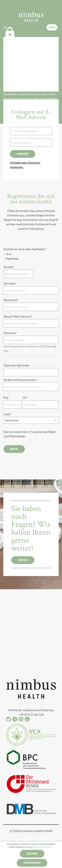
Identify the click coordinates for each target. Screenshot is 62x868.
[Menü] (5, 27)
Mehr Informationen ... (44, 847)
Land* (7, 414)
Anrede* (9, 267)
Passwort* (10, 333)
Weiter (14, 449)
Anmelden (23, 154)
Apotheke (12, 258)
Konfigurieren (32, 863)
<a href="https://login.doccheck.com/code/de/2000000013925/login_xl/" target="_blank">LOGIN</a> (35, 64)
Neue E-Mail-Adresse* (18, 316)
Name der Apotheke (16, 365)
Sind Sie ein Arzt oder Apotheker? (25, 249)
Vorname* (10, 283)
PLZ (6, 398)
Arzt (9, 254)
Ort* (25, 398)
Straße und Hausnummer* (20, 380)
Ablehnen (32, 854)
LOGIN (52, 27)
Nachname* (11, 300)
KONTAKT (23, 560)
